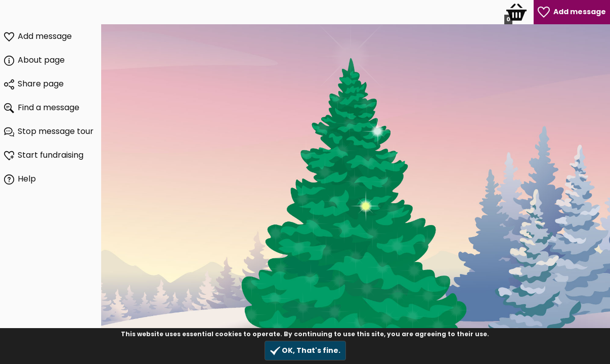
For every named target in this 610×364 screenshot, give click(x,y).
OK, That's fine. (305, 351)
